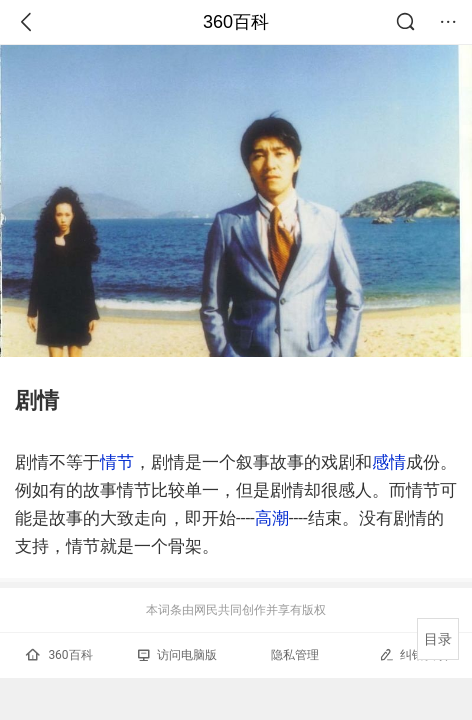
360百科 (236, 22)
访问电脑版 (177, 655)
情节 (117, 462)
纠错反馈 (413, 654)
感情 (389, 462)
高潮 (272, 518)
